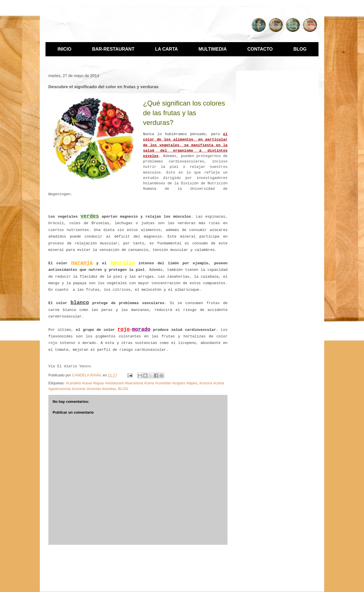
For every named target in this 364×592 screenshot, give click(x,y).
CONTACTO (260, 49)
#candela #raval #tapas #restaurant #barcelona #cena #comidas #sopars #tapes (132, 383)
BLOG (300, 49)
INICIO (64, 49)
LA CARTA (166, 49)
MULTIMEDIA (213, 49)
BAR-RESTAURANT (113, 49)
